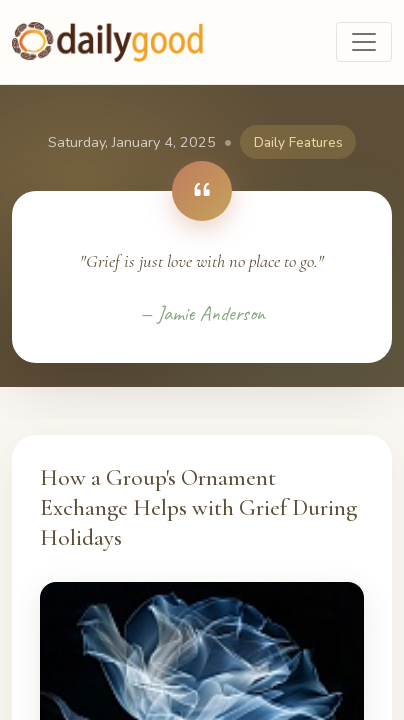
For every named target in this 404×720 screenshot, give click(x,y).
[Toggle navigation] (364, 42)
